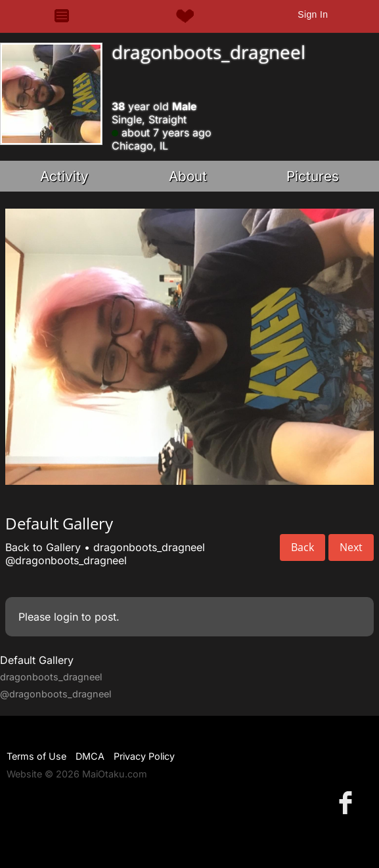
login (66, 617)
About (188, 176)
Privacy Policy (144, 756)
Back (302, 547)
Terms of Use (36, 756)
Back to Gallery (43, 547)
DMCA (90, 756)
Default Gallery (37, 660)
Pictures (313, 176)
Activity (64, 176)
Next (351, 547)
